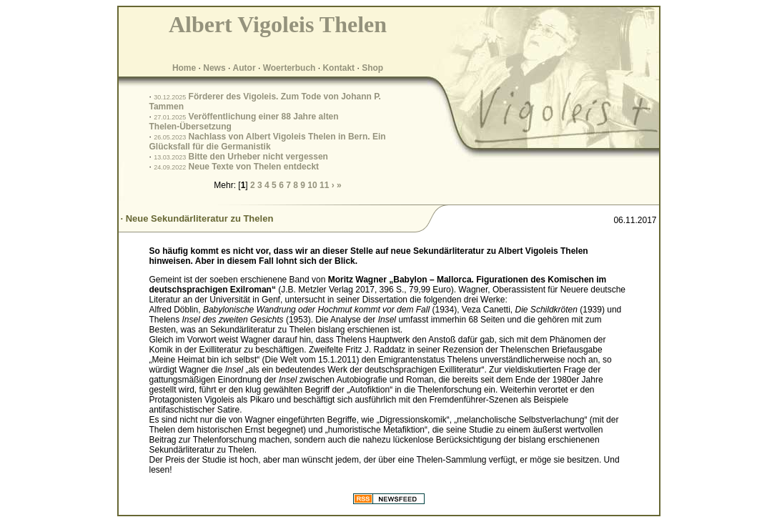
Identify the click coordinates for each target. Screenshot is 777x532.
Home (184, 68)
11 (324, 185)
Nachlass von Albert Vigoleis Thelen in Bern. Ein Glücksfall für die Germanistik (268, 142)
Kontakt (338, 68)
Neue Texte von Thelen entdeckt (254, 167)
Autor (244, 68)
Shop (372, 68)
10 (312, 185)
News (214, 68)
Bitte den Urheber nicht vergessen (258, 157)
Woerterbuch (289, 68)
